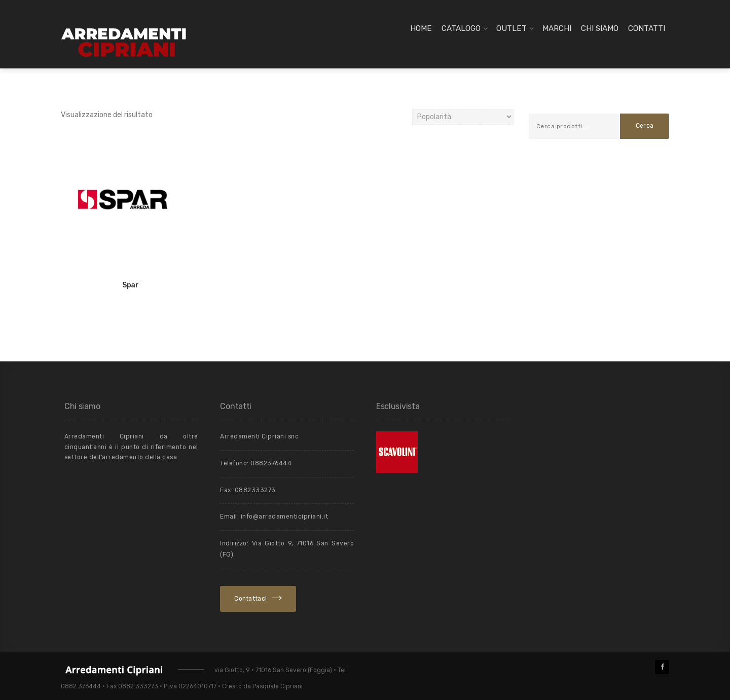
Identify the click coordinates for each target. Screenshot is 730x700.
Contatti (647, 28)
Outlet (512, 28)
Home (421, 28)
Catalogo (461, 28)
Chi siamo (600, 28)
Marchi (557, 28)
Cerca (645, 126)
